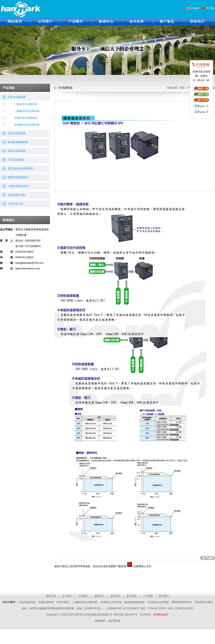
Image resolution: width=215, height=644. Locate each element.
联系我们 (164, 596)
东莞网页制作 (161, 615)
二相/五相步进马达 (18, 186)
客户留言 (132, 596)
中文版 (210, 8)
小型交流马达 (15, 204)
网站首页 (51, 596)
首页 (182, 88)
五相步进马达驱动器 (26, 118)
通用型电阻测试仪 (18, 177)
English (195, 8)
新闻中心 (99, 596)
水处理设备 (114, 621)
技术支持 (116, 596)
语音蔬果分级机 (17, 195)
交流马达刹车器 (17, 133)
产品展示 (83, 596)
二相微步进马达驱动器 (27, 111)
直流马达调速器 (17, 151)
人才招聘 (148, 596)
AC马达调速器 (16, 160)
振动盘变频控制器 (18, 142)
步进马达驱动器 (17, 97)
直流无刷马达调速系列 (20, 169)
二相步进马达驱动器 (26, 104)
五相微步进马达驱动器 (27, 125)
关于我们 (67, 596)
